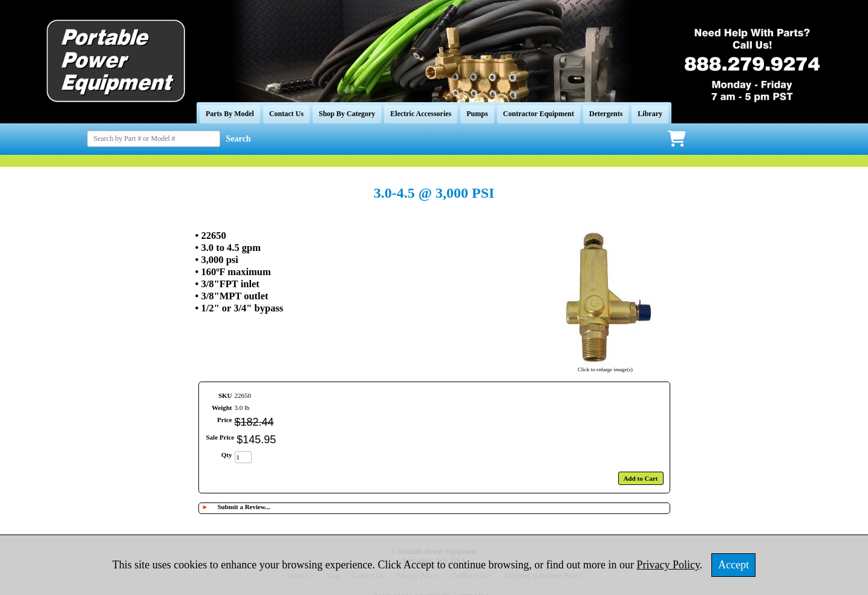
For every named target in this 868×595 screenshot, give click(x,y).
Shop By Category (347, 114)
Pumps (477, 114)
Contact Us (286, 114)
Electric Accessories (421, 114)
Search (239, 139)
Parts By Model (230, 114)
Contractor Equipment (539, 114)
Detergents (606, 114)
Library (650, 114)
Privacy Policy (668, 565)
